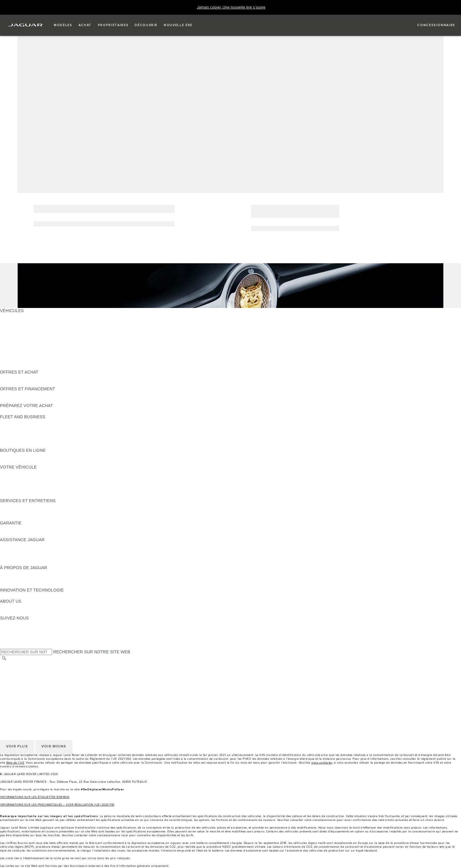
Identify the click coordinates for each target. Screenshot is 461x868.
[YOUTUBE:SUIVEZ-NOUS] (12, 635)
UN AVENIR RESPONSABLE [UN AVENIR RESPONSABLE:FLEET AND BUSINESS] (27, 434)
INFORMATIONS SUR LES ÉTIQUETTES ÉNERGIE (35, 797)
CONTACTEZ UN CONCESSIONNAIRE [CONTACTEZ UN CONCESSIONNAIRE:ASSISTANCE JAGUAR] (37, 562)
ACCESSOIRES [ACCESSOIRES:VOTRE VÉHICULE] (15, 478)
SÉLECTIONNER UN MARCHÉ (30, 664)
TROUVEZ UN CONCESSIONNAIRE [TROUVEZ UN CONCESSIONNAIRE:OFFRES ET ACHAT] (35, 383)
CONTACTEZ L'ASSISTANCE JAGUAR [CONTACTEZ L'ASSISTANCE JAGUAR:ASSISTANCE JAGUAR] (37, 551)
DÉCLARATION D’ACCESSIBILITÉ (33, 698)
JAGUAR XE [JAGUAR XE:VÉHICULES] (12, 339)
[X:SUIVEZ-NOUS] (4, 646)
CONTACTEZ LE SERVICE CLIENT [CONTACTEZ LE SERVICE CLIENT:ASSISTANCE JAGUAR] (34, 557)
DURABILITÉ (12, 612)
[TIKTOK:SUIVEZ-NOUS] (10, 629)
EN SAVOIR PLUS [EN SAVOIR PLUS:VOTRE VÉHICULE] (17, 473)
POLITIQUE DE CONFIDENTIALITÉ (34, 670)
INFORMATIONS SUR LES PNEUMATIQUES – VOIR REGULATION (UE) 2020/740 (57, 805)
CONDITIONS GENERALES (27, 687)
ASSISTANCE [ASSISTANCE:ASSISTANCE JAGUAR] (13, 545)
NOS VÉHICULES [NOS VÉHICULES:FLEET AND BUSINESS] (17, 428)
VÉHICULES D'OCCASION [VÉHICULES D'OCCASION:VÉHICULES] (26, 355)
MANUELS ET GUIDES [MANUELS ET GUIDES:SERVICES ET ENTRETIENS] (22, 512)
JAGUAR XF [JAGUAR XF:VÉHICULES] (12, 344)
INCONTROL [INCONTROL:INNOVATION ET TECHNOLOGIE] (12, 596)
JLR (4, 607)
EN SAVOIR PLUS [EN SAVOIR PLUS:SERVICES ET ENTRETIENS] (17, 506)
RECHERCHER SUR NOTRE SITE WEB (92, 652)
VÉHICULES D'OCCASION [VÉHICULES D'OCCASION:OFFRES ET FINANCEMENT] (26, 394)
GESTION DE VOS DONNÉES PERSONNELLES (47, 676)
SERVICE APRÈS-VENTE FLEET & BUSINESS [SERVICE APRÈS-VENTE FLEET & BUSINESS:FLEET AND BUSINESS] (45, 439)
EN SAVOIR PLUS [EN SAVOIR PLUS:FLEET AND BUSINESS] (17, 422)
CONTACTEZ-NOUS (19, 692)
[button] (63, 25)
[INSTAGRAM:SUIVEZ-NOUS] (15, 624)
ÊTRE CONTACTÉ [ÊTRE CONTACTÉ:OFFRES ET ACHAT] (18, 378)
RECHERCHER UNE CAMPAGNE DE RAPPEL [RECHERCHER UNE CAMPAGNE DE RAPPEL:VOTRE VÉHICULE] (45, 495)
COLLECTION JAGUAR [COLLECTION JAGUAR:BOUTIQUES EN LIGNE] (23, 462)
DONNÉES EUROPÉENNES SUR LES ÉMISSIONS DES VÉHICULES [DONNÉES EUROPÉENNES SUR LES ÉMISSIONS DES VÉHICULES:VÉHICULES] (66, 361)
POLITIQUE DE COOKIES (25, 681)
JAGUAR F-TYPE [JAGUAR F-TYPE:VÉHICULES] (17, 333)
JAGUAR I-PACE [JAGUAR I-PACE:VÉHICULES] (16, 327)
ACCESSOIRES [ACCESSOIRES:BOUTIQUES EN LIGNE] (15, 456)
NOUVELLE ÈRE (16, 366)
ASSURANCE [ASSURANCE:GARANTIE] (13, 534)
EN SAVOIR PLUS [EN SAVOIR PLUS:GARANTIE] (17, 529)
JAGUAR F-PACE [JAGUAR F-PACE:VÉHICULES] (17, 316)
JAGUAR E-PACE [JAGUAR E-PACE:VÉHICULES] (17, 322)
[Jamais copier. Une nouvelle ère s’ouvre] (231, 8)
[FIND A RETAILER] (431, 25)
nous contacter (322, 763)
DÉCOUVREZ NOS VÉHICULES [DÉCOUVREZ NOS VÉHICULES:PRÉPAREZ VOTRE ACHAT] (31, 411)
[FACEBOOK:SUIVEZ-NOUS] (14, 640)
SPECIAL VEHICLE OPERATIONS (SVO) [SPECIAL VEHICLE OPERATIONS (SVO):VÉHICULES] (39, 350)
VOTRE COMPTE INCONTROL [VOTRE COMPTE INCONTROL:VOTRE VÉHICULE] (30, 489)
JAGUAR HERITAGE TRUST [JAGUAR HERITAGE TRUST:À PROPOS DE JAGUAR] (27, 584)
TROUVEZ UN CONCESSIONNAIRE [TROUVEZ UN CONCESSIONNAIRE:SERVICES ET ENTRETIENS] (35, 517)
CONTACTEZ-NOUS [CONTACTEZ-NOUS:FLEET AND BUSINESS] (19, 445)
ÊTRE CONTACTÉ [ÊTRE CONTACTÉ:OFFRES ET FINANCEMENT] (18, 400)
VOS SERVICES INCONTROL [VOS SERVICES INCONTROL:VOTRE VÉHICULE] (29, 484)
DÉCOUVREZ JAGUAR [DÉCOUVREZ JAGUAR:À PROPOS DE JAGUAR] (22, 573)
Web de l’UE (15, 763)
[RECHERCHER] (4, 658)
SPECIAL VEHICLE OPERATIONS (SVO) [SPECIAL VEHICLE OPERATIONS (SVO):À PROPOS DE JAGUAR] (39, 579)
